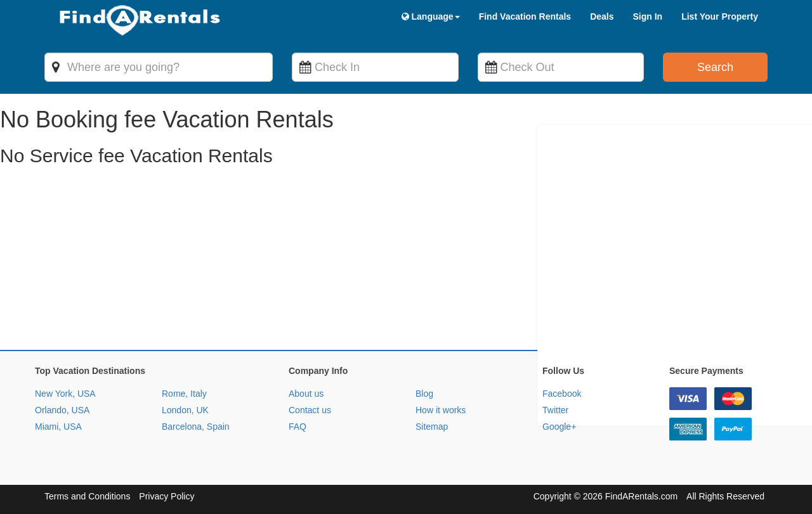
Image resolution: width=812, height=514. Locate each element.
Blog (424, 394)
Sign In (647, 16)
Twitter (555, 410)
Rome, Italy (184, 394)
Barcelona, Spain (196, 427)
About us (306, 394)
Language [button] (431, 16)
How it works (441, 410)
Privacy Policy (167, 496)
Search (715, 67)
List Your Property (720, 16)
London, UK (185, 410)
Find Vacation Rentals (525, 16)
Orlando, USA (62, 410)
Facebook (562, 394)
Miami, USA (58, 427)
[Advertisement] (381, 261)
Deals (602, 16)
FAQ (298, 427)
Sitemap (432, 427)
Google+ (559, 427)
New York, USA (65, 394)
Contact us (310, 410)
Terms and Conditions (87, 496)
